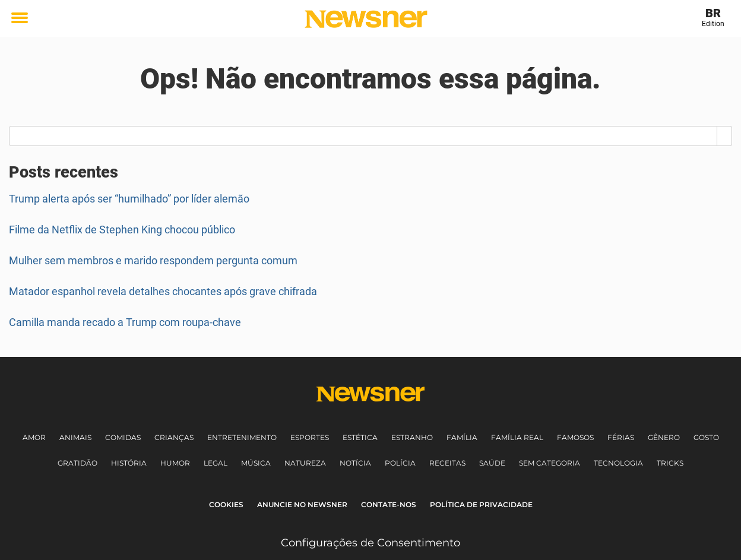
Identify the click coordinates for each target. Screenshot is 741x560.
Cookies (226, 504)
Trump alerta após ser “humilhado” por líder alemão (129, 199)
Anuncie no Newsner (302, 504)
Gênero (664, 437)
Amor (34, 437)
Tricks (670, 463)
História (129, 463)
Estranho (412, 437)
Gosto (706, 437)
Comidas (123, 437)
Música (256, 463)
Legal (216, 463)
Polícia (400, 463)
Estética (360, 437)
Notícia (355, 463)
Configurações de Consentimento (370, 543)
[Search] (725, 136)
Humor (175, 463)
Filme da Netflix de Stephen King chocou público (122, 230)
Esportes (310, 437)
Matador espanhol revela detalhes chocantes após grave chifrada (163, 291)
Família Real (517, 437)
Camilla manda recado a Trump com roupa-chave (125, 322)
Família (462, 437)
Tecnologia (618, 463)
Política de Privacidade (481, 504)
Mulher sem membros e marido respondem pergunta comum (153, 260)
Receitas (447, 463)
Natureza (305, 463)
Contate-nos (389, 504)
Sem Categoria (550, 463)
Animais (75, 437)
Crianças (174, 437)
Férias (621, 437)
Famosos (575, 437)
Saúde (492, 463)
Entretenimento (242, 437)
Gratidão (77, 463)
